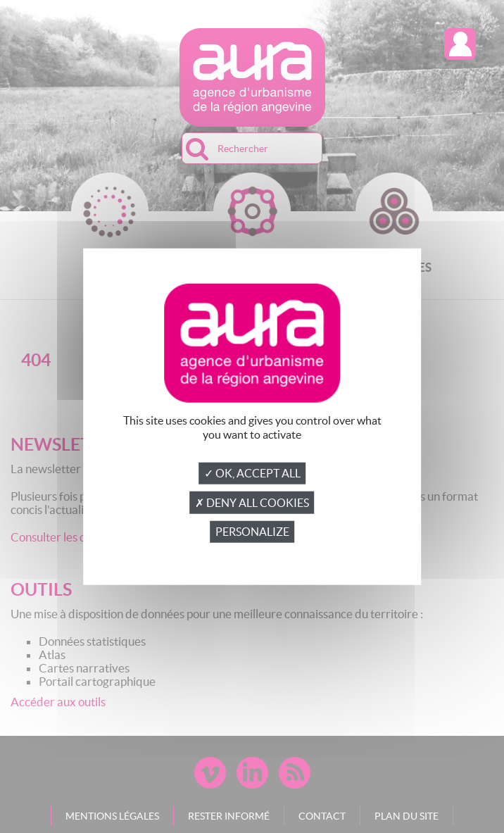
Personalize (252, 532)
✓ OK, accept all (252, 473)
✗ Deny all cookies (252, 503)
